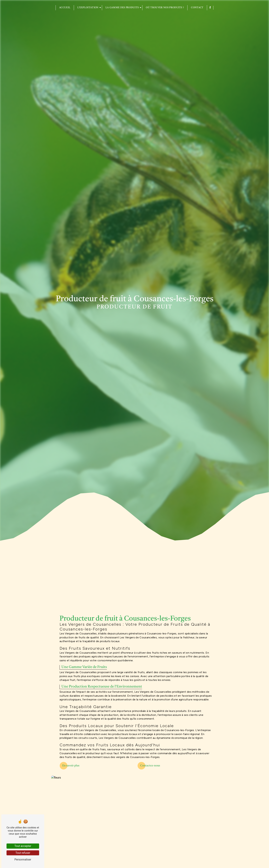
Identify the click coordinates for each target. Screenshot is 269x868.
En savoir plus (71, 766)
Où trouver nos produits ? (165, 8)
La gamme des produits (122, 8)
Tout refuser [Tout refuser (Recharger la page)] (23, 853)
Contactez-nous (150, 766)
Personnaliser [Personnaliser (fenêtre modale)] (23, 860)
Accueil (65, 8)
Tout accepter (23, 846)
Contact (197, 8)
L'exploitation (88, 8)
